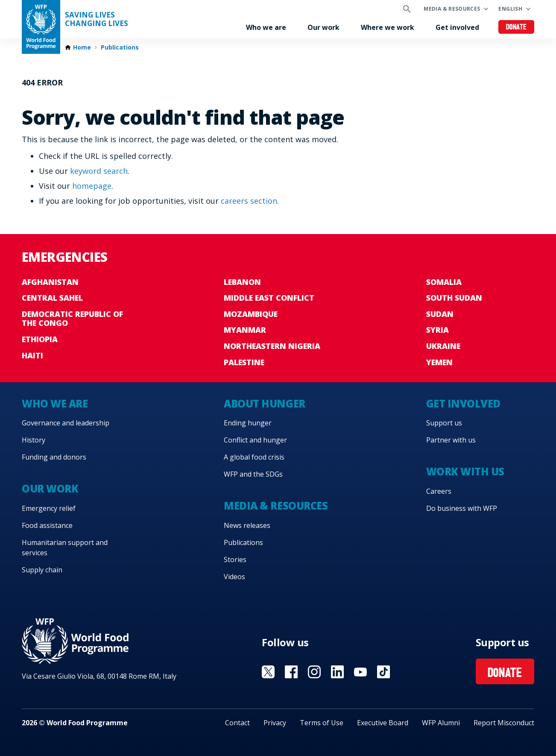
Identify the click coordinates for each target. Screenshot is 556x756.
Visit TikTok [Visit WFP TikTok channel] (383, 672)
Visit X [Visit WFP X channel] (268, 672)
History (34, 440)
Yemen (439, 362)
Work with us (465, 471)
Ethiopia (40, 339)
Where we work (388, 27)
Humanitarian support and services (65, 548)
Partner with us (451, 440)
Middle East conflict (269, 298)
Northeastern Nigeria (272, 346)
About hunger (264, 403)
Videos (234, 577)
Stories (235, 560)
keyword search (99, 171)
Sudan (440, 314)
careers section (249, 201)
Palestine (244, 362)
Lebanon (242, 282)
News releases (247, 525)
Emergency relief (49, 508)
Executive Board (383, 723)
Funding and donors (54, 457)
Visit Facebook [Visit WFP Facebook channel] (291, 672)
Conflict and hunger (255, 440)
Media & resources (452, 9)
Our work (323, 27)
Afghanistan (50, 282)
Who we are (266, 27)
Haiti (32, 355)
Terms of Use (322, 723)
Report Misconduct (504, 723)
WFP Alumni (441, 723)
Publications (120, 47)
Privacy (275, 723)
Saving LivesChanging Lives (97, 19)
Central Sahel (52, 298)
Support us (444, 423)
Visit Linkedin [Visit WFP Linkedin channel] (337, 672)
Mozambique (251, 314)
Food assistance (47, 525)
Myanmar (245, 330)
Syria (437, 330)
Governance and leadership (66, 423)
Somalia (444, 282)
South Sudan (454, 298)
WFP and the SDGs (253, 474)
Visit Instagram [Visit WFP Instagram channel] (314, 672)
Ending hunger (248, 423)
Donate (516, 28)
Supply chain (42, 570)
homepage (92, 186)
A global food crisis (254, 457)
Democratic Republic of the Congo (72, 319)
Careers (439, 491)
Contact (237, 723)
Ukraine (443, 346)
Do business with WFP (462, 508)
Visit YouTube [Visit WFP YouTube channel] (360, 672)
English (510, 9)
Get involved (457, 27)
